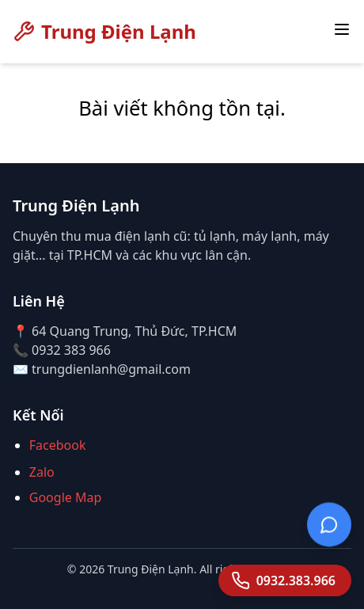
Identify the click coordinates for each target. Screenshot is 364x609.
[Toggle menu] (342, 29)
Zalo (42, 472)
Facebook (58, 445)
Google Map (66, 497)
